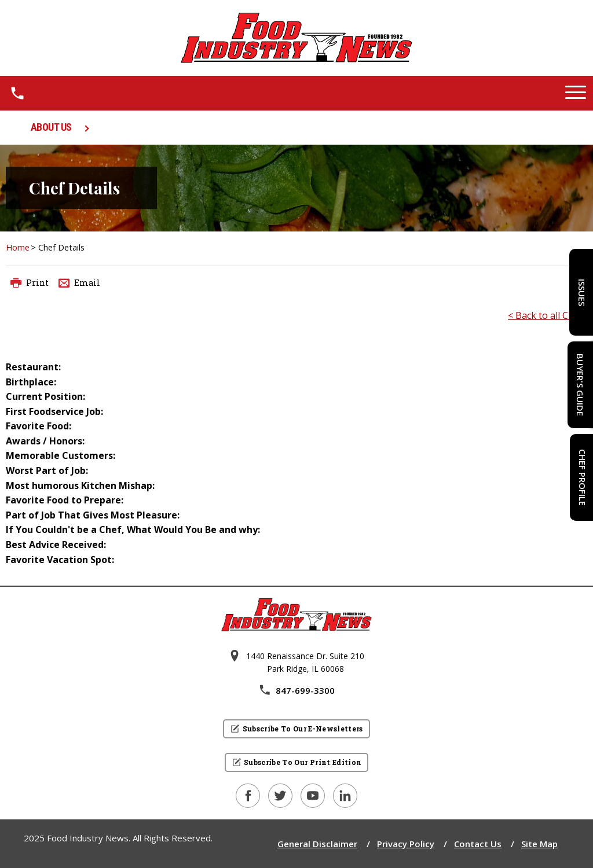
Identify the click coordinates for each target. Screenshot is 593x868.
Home (18, 247)
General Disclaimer (317, 844)
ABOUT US (51, 127)
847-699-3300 (296, 690)
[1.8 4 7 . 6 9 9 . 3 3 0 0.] (17, 93)
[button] (576, 93)
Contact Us (478, 844)
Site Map (539, 844)
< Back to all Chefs (548, 315)
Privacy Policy (406, 844)
